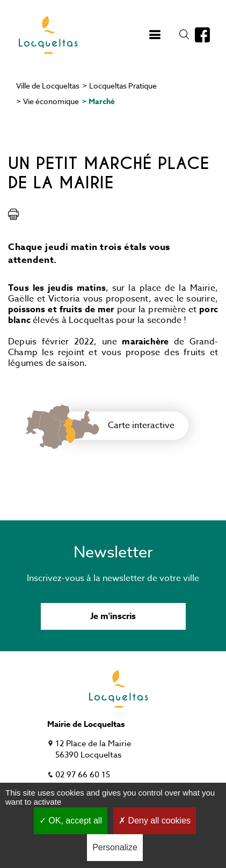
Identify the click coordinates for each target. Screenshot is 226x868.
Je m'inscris (113, 616)
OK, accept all (71, 821)
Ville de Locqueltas (48, 86)
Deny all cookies (155, 821)
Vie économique (51, 101)
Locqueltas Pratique (123, 86)
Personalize (115, 847)
